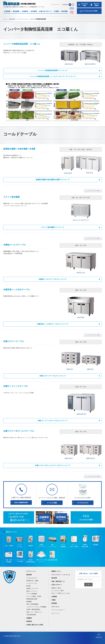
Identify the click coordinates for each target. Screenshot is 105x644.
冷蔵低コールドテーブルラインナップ (52, 279)
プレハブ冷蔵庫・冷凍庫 (34, 596)
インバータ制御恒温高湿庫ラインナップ (52, 70)
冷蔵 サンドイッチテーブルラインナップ (52, 421)
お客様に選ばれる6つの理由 (35, 625)
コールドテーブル (22, 19)
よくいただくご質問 (57, 591)
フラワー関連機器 (32, 594)
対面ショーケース (32, 591)
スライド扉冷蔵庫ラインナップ (52, 227)
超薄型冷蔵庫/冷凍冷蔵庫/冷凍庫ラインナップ (53, 180)
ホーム (5, 19)
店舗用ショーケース (32, 588)
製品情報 (12, 19)
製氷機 (28, 586)
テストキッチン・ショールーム (61, 575)
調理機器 (29, 602)
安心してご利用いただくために (61, 593)
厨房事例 (29, 621)
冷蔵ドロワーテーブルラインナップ (52, 376)
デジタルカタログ (32, 578)
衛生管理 (54, 578)
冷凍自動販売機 (31, 615)
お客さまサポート (57, 585)
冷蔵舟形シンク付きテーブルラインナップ (52, 324)
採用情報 (54, 603)
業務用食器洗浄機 (32, 599)
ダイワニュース (31, 571)
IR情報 (53, 600)
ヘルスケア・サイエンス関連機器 (36, 607)
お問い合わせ (55, 607)
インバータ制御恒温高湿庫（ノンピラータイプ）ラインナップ (52, 76)
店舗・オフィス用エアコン (34, 612)
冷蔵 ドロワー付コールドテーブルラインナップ (52, 465)
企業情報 (54, 597)
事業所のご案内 (56, 588)
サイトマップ (56, 5)
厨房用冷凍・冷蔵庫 (32, 581)
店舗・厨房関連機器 (32, 604)
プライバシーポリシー (58, 610)
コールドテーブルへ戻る (93, 190)
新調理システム (56, 571)
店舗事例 (29, 618)
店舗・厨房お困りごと (58, 581)
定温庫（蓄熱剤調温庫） (34, 609)
